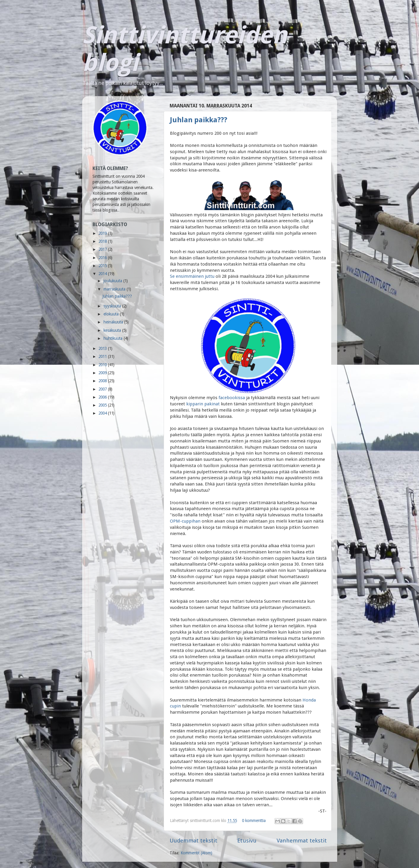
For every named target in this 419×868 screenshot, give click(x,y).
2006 (103, 397)
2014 (103, 274)
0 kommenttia (254, 821)
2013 (103, 348)
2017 (103, 249)
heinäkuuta (114, 322)
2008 (103, 381)
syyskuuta (113, 306)
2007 (103, 389)
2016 (103, 258)
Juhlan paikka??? (199, 120)
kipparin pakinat (203, 404)
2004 (103, 413)
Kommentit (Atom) (196, 853)
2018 (103, 241)
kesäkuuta (113, 330)
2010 (103, 365)
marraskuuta (115, 289)
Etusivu (247, 841)
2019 (103, 233)
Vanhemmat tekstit (302, 841)
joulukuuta (113, 281)
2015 (103, 266)
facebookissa (232, 398)
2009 (103, 373)
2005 (103, 405)
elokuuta (112, 314)
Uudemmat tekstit (193, 841)
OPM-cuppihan (185, 521)
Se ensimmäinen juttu (192, 276)
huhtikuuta (114, 338)
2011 (103, 356)
